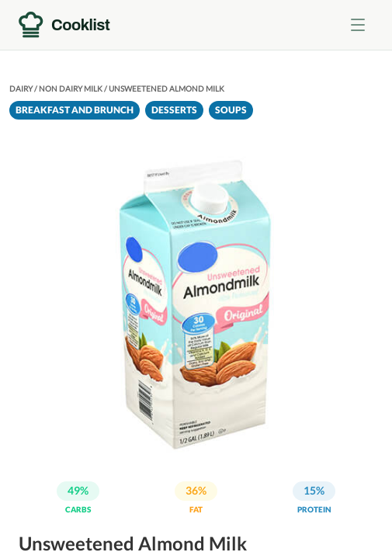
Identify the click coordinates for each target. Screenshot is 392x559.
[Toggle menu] (358, 25)
